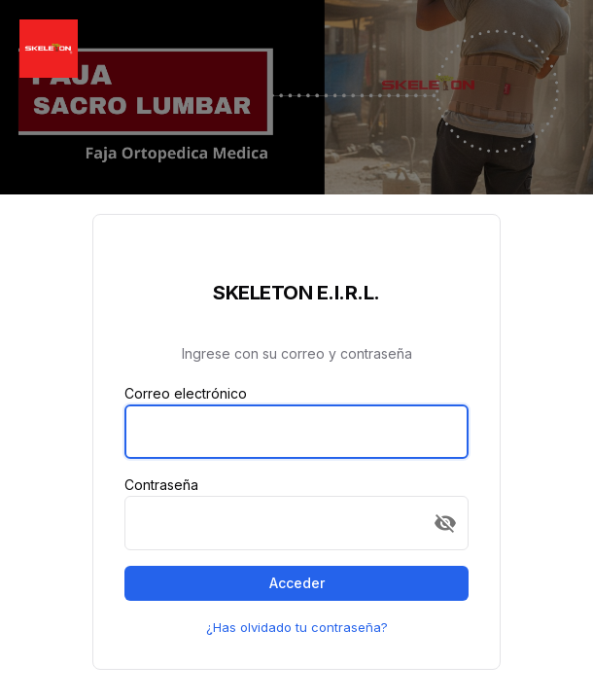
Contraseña (161, 485)
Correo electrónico (186, 393)
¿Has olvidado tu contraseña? (297, 627)
